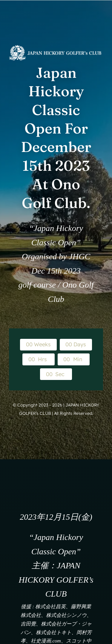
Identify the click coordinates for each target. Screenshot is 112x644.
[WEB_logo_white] (56, 48)
